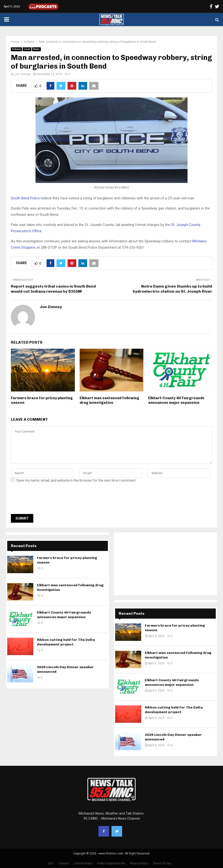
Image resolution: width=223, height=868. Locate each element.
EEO (51, 863)
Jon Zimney (23, 74)
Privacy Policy (139, 863)
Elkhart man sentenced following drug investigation (109, 400)
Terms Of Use (162, 863)
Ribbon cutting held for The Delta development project (66, 642)
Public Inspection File (111, 863)
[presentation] (48, 500)
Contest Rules (83, 863)
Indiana (16, 49)
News (36, 49)
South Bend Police (25, 198)
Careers (64, 863)
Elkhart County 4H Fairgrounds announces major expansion (176, 400)
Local (27, 49)
